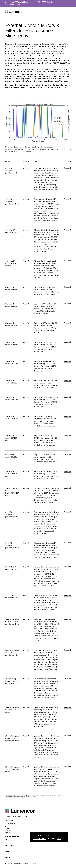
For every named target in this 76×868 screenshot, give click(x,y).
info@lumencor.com (10, 823)
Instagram (8, 832)
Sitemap (7, 865)
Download (67, 170)
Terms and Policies (39, 838)
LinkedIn (7, 831)
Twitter (7, 829)
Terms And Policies (16, 865)
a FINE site (33, 863)
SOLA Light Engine (13, 4)
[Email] (38, 853)
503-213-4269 (9, 821)
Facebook (8, 827)
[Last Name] (38, 847)
